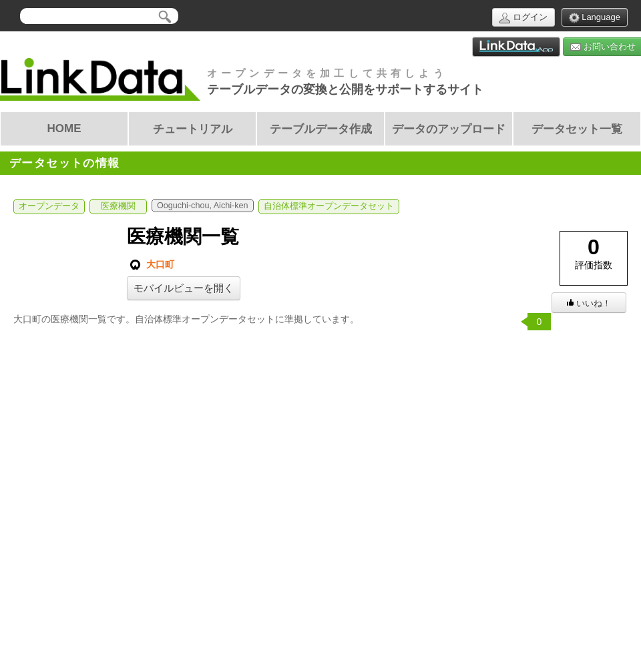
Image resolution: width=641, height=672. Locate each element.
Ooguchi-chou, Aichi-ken (203, 206)
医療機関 (118, 206)
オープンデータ (49, 206)
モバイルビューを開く (184, 288)
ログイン (523, 18)
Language (595, 18)
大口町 (151, 265)
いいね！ (589, 303)
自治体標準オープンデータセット (329, 206)
